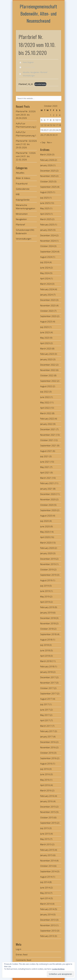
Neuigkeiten (35, 72)
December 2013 (48, 920)
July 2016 (44, 769)
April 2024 (45, 278)
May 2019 (45, 597)
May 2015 (45, 839)
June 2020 (45, 526)
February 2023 (47, 354)
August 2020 (46, 516)
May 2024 (45, 273)
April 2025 (45, 214)
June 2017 (45, 710)
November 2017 (48, 683)
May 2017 (45, 715)
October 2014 (47, 866)
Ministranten (22, 214)
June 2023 (45, 332)
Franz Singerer (28, 62)
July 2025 (44, 198)
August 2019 (46, 580)
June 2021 (45, 462)
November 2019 (48, 564)
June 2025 (45, 203)
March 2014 (46, 904)
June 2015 (45, 834)
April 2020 (45, 537)
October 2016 (47, 753)
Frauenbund (22, 184)
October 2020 (47, 505)
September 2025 (48, 187)
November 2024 (48, 241)
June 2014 (45, 888)
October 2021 (47, 440)
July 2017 (44, 704)
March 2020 (46, 543)
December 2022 (48, 365)
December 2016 (48, 742)
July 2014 (44, 882)
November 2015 (48, 812)
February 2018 (47, 666)
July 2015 (44, 828)
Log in (19, 949)
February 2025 (47, 225)
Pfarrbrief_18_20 (26, 84)
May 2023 (45, 338)
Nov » (50, 142)
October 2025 (47, 181)
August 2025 (46, 192)
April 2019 (45, 602)
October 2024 (47, 246)
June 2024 (45, 268)
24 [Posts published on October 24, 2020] (57, 130)
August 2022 (46, 386)
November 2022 (48, 370)
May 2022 (45, 402)
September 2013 (48, 931)
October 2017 (47, 688)
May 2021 (45, 467)
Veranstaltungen (29, 76)
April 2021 (45, 473)
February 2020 (47, 548)
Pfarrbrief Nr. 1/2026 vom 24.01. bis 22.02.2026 (26, 156)
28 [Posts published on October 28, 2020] (48, 135)
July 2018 (44, 645)
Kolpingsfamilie (23, 200)
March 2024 (46, 284)
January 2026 (46, 165)
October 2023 (47, 311)
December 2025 (48, 171)
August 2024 (46, 257)
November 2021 (48, 435)
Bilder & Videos (23, 178)
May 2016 (45, 780)
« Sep (43, 142)
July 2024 (44, 262)
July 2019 (44, 586)
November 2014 (48, 861)
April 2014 (45, 898)
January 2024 (46, 295)
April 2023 (45, 343)
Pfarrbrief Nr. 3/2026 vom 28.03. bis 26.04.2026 (26, 115)
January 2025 (46, 230)
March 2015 (46, 844)
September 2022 (48, 381)
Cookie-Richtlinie (58, 969)
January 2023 (46, 359)
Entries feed (22, 954)
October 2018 (47, 629)
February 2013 (47, 936)
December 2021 (48, 429)
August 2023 (46, 322)
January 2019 (46, 613)
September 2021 (48, 445)
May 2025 (45, 208)
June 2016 (45, 774)
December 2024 (48, 235)
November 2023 (48, 305)
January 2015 (46, 855)
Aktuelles (26, 72)
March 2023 (46, 349)
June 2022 (45, 397)
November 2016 (48, 747)
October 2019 (47, 569)
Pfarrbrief (44, 72)
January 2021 (46, 489)
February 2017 (47, 731)
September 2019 (48, 575)
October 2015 (47, 817)
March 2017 (46, 726)
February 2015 (47, 850)
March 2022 (46, 413)
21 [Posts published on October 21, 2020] (48, 130)
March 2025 (46, 219)
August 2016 (46, 764)
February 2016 (47, 796)
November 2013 (48, 925)
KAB (18, 194)
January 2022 (46, 424)
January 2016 (46, 801)
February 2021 (47, 483)
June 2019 (45, 591)
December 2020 (48, 494)
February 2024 (47, 289)
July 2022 (44, 392)
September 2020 (48, 510)
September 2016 (48, 758)
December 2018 (48, 618)
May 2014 (45, 893)
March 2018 (46, 661)
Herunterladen (40, 84)
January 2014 (46, 914)
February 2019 (47, 607)
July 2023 (44, 327)
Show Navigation (54, 25)
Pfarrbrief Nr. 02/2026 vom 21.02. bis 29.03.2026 (26, 144)
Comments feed (23, 960)
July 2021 (44, 456)
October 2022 (47, 375)
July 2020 (44, 521)
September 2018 (48, 634)
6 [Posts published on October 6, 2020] (45, 120)
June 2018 (45, 650)
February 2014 (47, 909)
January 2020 (46, 553)
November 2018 (48, 623)
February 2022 (47, 419)
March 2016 (46, 790)
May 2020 (45, 532)
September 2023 (48, 316)
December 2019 (48, 559)
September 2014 (48, 871)
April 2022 (45, 408)
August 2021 (46, 451)
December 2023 (48, 300)
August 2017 (46, 699)
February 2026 (47, 160)
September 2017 (48, 693)
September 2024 (48, 252)
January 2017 (46, 737)
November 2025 (48, 176)
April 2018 (45, 656)
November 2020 (48, 499)
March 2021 (46, 478)
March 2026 (46, 154)
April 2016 (45, 785)
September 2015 (48, 823)
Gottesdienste (23, 189)
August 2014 (46, 877)
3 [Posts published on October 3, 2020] (57, 115)
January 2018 (46, 672)
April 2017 (45, 720)
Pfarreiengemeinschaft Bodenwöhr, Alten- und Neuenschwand (38, 14)
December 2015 (48, 807)
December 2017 (48, 677)
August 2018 (46, 640)
